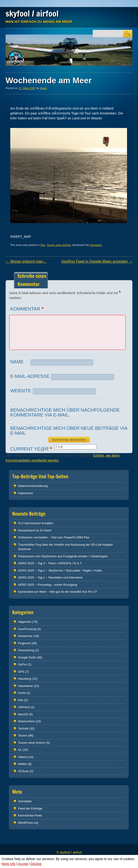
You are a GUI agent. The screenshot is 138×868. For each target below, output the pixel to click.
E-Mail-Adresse (30, 376)
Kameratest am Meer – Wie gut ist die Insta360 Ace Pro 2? (57, 592)
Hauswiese (25, 686)
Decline (36, 864)
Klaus (44, 88)
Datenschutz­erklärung (33, 486)
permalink (96, 245)
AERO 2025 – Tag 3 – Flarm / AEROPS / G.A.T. (50, 563)
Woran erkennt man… (26, 261)
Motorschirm (26, 721)
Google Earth (27, 657)
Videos (23, 757)
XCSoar (23, 771)
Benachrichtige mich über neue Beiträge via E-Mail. (69, 431)
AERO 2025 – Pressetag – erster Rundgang (48, 585)
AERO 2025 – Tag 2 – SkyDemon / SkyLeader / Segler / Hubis (60, 570)
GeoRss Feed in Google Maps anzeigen (97, 261)
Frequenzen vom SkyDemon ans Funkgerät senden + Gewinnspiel (63, 556)
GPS (21, 672)
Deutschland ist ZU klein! (35, 530)
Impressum (25, 493)
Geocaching (26, 650)
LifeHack (24, 707)
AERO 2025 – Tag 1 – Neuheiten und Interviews (50, 577)
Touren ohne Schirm (59, 245)
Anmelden (25, 801)
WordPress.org (28, 823)
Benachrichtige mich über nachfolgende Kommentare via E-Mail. (65, 412)
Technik (23, 728)
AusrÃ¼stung (27, 629)
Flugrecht (24, 643)
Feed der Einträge (30, 808)
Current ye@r (32, 449)
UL (20, 750)
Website (21, 391)
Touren (23, 735)
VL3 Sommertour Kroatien (35, 523)
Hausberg (25, 679)
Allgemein (25, 622)
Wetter (22, 764)
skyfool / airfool (32, 14)
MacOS (23, 714)
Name (17, 362)
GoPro (22, 664)
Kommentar (28, 309)
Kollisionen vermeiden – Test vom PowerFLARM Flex (54, 537)
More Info (9, 864)
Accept (23, 864)
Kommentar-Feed (30, 815)
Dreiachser (25, 636)
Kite (43, 245)
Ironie (22, 693)
